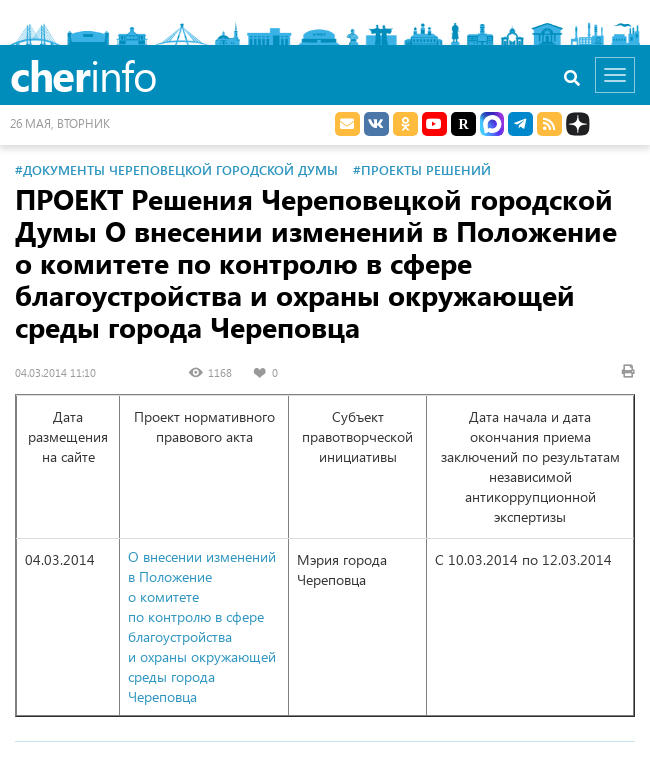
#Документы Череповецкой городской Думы (176, 169)
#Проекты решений (422, 169)
